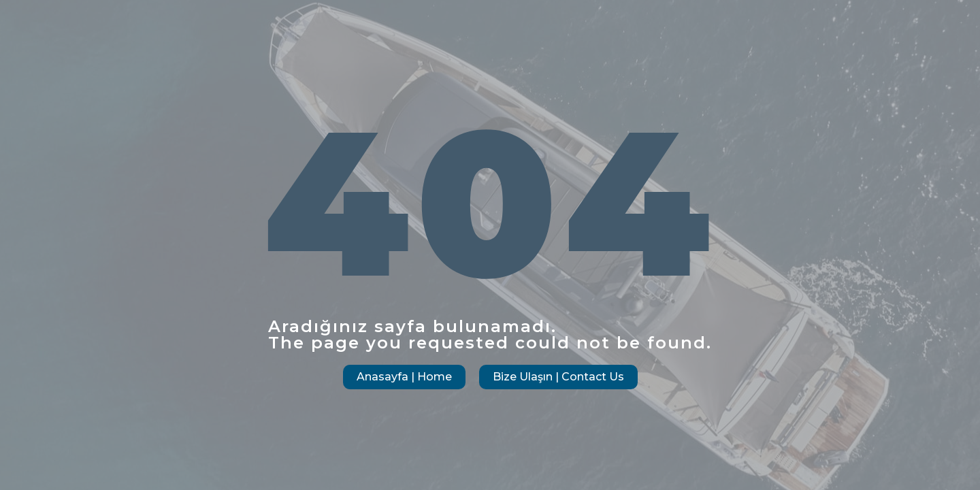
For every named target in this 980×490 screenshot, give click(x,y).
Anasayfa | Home (404, 377)
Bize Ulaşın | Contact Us (558, 377)
